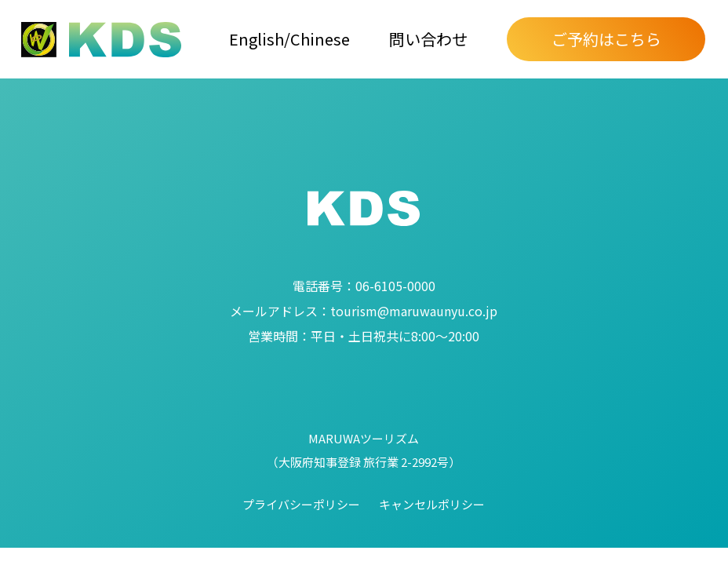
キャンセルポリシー (432, 504)
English (257, 39)
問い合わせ (428, 39)
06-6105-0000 (364, 286)
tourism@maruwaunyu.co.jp (364, 311)
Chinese (320, 39)
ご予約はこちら (606, 39)
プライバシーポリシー (301, 504)
